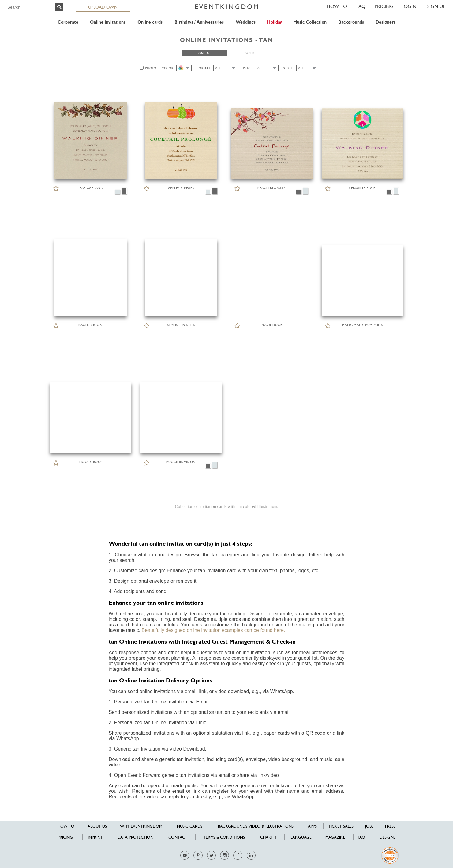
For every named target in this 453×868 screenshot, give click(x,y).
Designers (386, 22)
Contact (178, 837)
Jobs (369, 826)
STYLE (288, 68)
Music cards (190, 826)
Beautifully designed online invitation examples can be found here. (213, 630)
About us (97, 826)
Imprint (95, 837)
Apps (312, 826)
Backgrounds (351, 22)
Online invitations (108, 22)
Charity (268, 837)
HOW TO (337, 6)
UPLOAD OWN (103, 7)
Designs (387, 837)
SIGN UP (436, 6)
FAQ (361, 6)
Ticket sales (341, 826)
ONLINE (205, 53)
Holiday (274, 22)
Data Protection (135, 837)
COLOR (168, 68)
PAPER (249, 53)
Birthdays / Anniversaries (199, 22)
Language (301, 837)
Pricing (384, 6)
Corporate (68, 22)
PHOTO (151, 68)
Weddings (246, 22)
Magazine (335, 837)
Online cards (150, 22)
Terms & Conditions (224, 837)
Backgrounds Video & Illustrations (256, 826)
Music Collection (310, 22)
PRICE (248, 68)
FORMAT (204, 68)
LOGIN (409, 6)
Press (390, 826)
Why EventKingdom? (142, 826)
